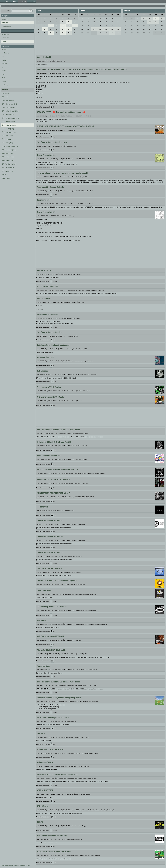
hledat (9, 11)
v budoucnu (6, 34)
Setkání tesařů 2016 (45, 762)
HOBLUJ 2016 (42, 806)
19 (45, 29)
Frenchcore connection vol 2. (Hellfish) (53, 479)
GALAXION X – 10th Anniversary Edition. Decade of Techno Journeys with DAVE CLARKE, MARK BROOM (82, 69)
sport (4, 78)
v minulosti (5, 38)
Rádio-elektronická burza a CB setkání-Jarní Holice (58, 430)
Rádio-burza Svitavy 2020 (47, 314)
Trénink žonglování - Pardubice (50, 521)
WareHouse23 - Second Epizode (50, 187)
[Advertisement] (100, 45)
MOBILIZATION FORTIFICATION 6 (51, 749)
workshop (5, 85)
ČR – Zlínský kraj (7, 143)
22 (63, 29)
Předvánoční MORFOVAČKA (49, 387)
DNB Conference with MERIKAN (50, 636)
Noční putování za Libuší (47, 286)
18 (39, 29)
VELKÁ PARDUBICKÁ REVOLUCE (51, 650)
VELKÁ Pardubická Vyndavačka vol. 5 (53, 718)
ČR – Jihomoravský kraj (9, 104)
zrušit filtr (5, 90)
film (3, 67)
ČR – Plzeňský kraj (8, 129)
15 (63, 26)
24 (75, 29)
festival (4, 60)
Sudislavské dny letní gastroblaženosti (53, 345)
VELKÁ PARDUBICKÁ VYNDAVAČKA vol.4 (54, 852)
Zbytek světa (6, 178)
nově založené (6, 26)
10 (75, 22)
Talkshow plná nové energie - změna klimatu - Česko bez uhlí (62, 173)
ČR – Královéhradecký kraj (10, 111)
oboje (4, 41)
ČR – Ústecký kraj (8, 136)
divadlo (4, 81)
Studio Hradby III (44, 57)
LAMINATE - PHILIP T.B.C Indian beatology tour (57, 581)
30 (57, 18)
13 (51, 26)
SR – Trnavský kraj (8, 168)
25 (39, 33)
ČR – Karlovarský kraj (9, 108)
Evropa (4, 175)
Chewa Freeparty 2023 (46, 212)
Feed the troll (42, 507)
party (4, 74)
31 (75, 33)
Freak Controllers (44, 591)
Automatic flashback (45, 357)
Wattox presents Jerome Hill (49, 456)
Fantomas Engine (44, 666)
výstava (4, 64)
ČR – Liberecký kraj (8, 115)
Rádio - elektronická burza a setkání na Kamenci (57, 774)
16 (69, 26)
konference (5, 53)
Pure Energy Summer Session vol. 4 (52, 142)
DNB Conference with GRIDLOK (50, 397)
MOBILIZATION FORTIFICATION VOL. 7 (53, 493)
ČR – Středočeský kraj (9, 132)
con (3, 57)
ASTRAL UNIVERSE (45, 790)
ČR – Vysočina (7, 139)
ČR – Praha (6, 97)
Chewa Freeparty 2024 (46, 155)
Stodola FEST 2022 (45, 270)
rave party (41, 733)
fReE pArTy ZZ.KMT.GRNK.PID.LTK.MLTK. (54, 442)
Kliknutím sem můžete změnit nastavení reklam (16, 866)
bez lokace (5, 93)
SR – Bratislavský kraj (9, 150)
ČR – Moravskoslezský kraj (10, 118)
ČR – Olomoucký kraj (9, 122)
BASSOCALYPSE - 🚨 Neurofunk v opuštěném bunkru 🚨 (61, 112)
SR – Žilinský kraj (7, 171)
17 (75, 26)
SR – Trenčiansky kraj (9, 164)
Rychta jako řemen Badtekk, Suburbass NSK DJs (57, 469)
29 (51, 18)
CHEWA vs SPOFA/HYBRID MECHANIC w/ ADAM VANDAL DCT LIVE (65, 126)
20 (51, 29)
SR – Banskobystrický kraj (10, 146)
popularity (5, 19)
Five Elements (43, 620)
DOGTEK (40, 822)
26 (45, 33)
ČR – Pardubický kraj (9, 125)
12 (45, 26)
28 (45, 18)
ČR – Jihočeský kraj (8, 101)
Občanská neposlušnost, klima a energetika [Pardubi (59, 698)
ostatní (4, 71)
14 (57, 26)
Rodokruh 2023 (43, 200)
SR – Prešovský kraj (8, 161)
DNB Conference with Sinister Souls (52, 836)
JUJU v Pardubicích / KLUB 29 (49, 568)
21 (57, 29)
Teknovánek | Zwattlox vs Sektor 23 (52, 607)
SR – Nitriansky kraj (8, 157)
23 (69, 29)
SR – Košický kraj (7, 154)
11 (39, 26)
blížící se (5, 23)
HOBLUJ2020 (42, 371)
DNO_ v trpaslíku (44, 298)
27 (39, 18)
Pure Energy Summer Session (49, 332)
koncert (4, 50)
